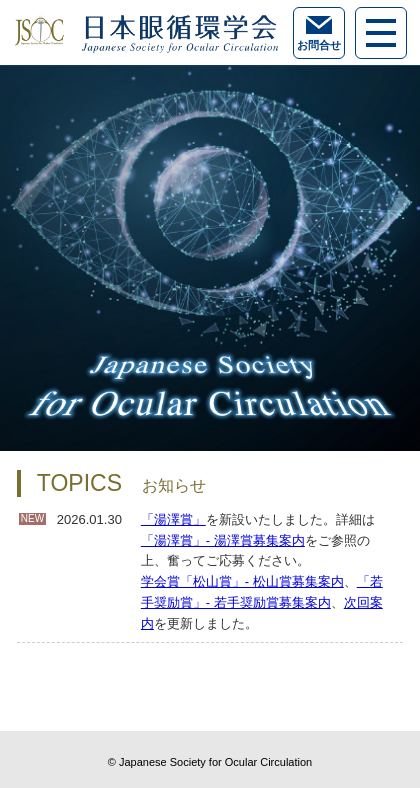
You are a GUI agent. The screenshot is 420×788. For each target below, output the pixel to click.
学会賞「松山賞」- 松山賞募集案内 (242, 581)
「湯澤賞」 (173, 519)
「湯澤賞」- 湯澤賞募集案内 (223, 540)
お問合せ (319, 34)
